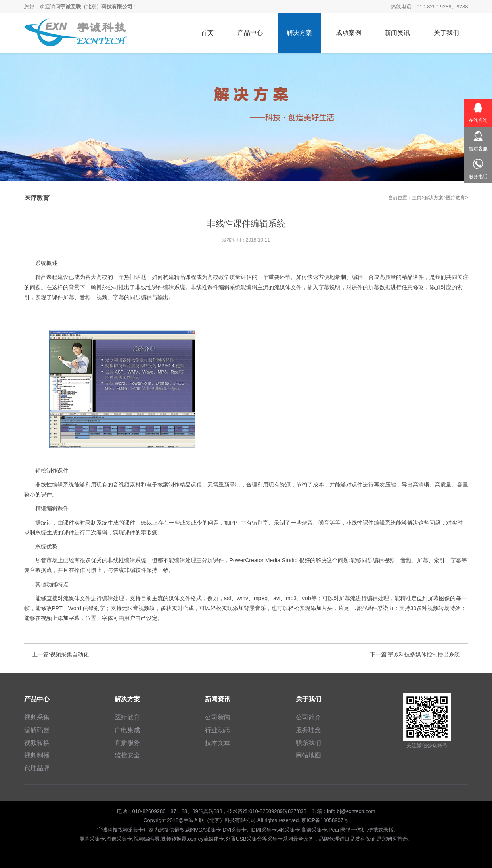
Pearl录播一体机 (347, 830)
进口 (345, 839)
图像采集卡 (119, 839)
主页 (417, 198)
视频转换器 (174, 839)
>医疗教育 (454, 198)
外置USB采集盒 (244, 839)
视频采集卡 (131, 830)
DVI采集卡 (235, 830)
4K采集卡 (289, 830)
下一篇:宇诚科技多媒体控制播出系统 (415, 654)
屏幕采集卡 (92, 839)
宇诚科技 (107, 830)
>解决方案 (432, 198)
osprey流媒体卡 (206, 839)
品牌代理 (329, 839)
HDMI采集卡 (262, 830)
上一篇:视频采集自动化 (61, 654)
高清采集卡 (314, 830)
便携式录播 (381, 830)
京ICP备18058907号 (325, 820)
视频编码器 (146, 839)
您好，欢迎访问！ (81, 7)
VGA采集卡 (208, 830)
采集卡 (275, 839)
